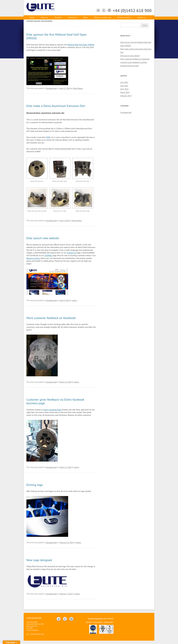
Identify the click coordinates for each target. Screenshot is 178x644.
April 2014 (124, 89)
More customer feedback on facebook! (51, 318)
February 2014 (126, 96)
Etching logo (35, 485)
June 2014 (124, 86)
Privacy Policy (98, 622)
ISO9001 (48, 255)
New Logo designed (39, 560)
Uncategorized (51, 88)
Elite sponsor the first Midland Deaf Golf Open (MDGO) (57, 36)
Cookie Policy (109, 622)
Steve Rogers (78, 88)
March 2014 (125, 92)
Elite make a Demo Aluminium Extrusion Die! (56, 106)
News (86, 17)
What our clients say (103, 17)
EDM (48, 137)
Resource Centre (124, 17)
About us (44, 17)
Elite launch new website (43, 238)
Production (73, 17)
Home (32, 17)
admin (75, 300)
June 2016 (124, 82)
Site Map (89, 622)
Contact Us (71, 253)
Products (58, 17)
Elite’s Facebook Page (52, 410)
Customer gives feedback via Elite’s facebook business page (55, 401)
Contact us (141, 17)
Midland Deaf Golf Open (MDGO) (81, 45)
